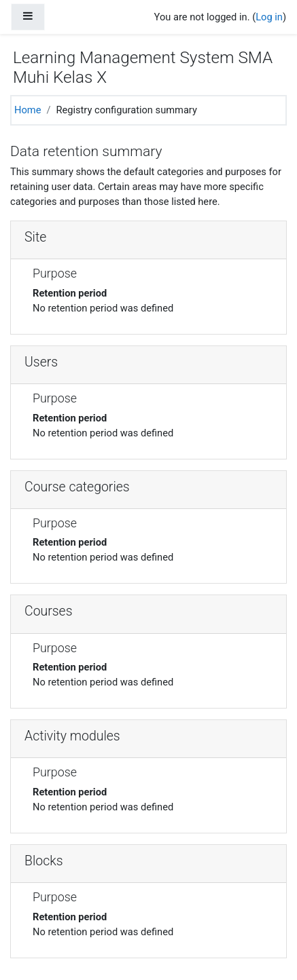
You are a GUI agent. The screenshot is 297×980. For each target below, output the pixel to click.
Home (28, 110)
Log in (269, 17)
